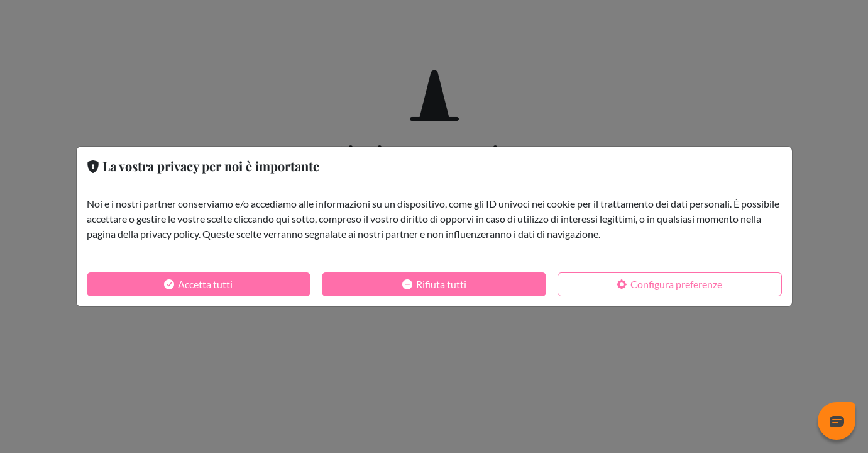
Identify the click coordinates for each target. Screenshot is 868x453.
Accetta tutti (198, 284)
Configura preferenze (669, 284)
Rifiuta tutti (434, 284)
